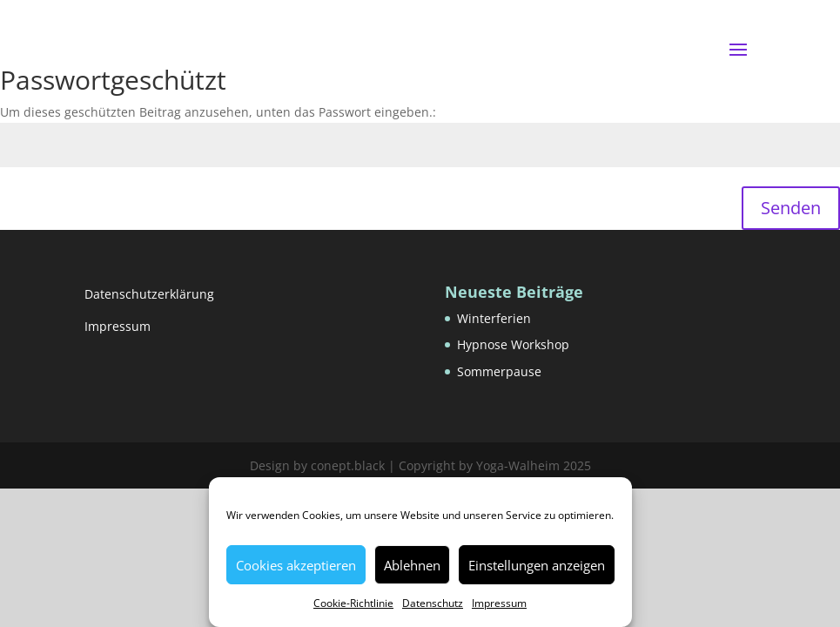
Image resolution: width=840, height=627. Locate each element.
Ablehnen (412, 565)
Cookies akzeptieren (296, 565)
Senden (791, 208)
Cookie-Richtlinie (353, 603)
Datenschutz (433, 603)
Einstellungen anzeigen (537, 565)
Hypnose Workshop (513, 344)
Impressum (499, 603)
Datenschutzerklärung (149, 294)
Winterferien (494, 318)
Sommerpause (499, 371)
